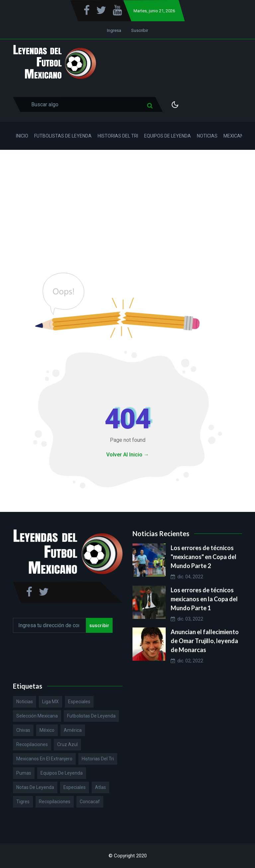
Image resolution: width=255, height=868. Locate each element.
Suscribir (140, 30)
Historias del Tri (118, 136)
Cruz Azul (67, 744)
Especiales (79, 702)
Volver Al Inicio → (128, 455)
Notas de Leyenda (35, 787)
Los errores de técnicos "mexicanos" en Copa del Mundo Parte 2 (204, 557)
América (73, 730)
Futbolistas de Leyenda (63, 136)
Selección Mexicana (37, 716)
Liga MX (50, 702)
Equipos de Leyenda (168, 136)
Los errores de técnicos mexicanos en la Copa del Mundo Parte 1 (204, 599)
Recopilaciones (32, 744)
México (47, 730)
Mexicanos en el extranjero (44, 759)
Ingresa (114, 30)
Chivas (23, 730)
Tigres (23, 802)
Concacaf (90, 802)
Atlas (100, 787)
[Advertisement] (127, 200)
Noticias (207, 136)
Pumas (24, 773)
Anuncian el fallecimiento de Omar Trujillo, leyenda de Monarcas (205, 641)
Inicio (22, 136)
